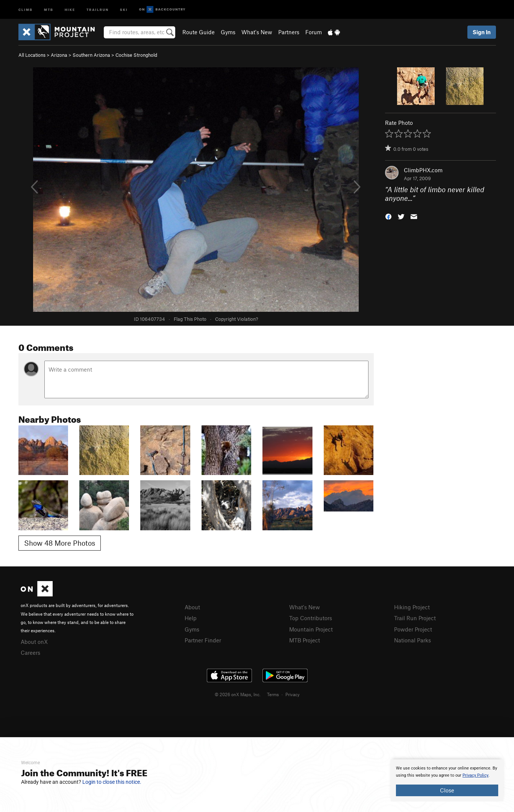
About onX (34, 642)
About (192, 607)
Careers (30, 653)
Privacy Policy (475, 775)
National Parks (412, 640)
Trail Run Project (415, 618)
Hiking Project (412, 607)
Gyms (228, 32)
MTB (49, 9)
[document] (447, 780)
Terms (273, 694)
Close (447, 790)
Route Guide (199, 32)
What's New (257, 32)
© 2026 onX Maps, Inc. (238, 694)
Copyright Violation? (237, 319)
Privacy (293, 694)
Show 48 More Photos (60, 543)
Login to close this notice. (112, 782)
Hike (70, 9)
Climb (26, 9)
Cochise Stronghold (136, 55)
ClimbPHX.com (423, 170)
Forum (314, 32)
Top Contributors (311, 618)
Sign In (482, 32)
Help (191, 618)
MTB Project (305, 640)
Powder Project (413, 629)
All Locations (32, 55)
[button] (388, 216)
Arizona (59, 55)
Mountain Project (311, 629)
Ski (124, 9)
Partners (289, 32)
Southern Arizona (91, 55)
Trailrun (98, 9)
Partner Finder (203, 640)
